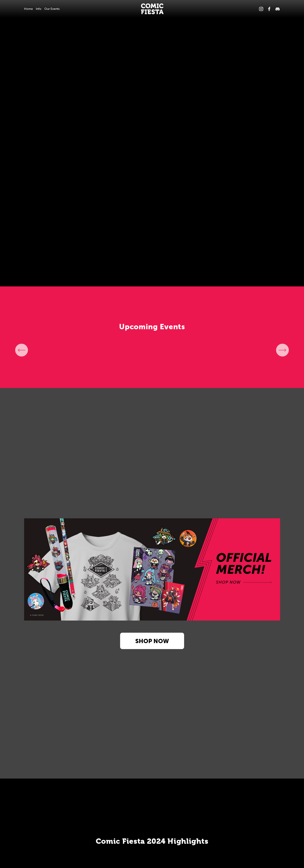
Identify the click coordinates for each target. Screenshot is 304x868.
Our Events (52, 9)
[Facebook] (269, 9)
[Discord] (278, 9)
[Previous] (22, 350)
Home (28, 9)
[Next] (282, 350)
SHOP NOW (152, 641)
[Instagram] (261, 9)
